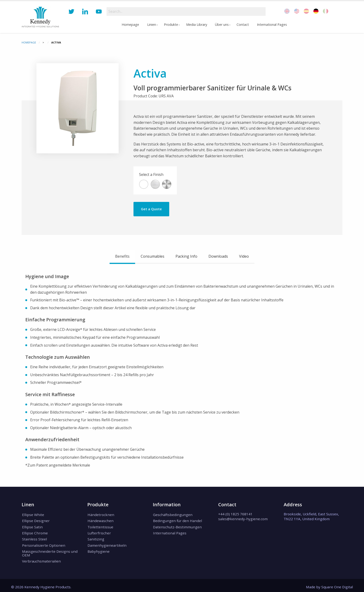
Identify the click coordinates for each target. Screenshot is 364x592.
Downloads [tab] (218, 256)
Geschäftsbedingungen (172, 514)
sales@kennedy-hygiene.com (243, 519)
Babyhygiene (98, 549)
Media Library (197, 25)
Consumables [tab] (153, 256)
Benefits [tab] (122, 256)
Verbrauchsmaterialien (41, 558)
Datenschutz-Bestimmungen (177, 526)
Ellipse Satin (32, 526)
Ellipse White (33, 514)
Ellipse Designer (35, 520)
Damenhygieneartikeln (107, 543)
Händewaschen (100, 520)
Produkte (171, 25)
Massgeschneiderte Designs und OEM (49, 551)
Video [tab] (244, 256)
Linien (150, 25)
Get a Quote (151, 209)
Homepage (129, 25)
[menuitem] (130, 25)
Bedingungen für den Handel (177, 520)
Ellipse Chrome (34, 532)
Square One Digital (337, 584)
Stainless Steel (34, 537)
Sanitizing (96, 537)
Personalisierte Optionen (43, 543)
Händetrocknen (101, 514)
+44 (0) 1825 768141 (235, 514)
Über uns (222, 25)
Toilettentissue (100, 526)
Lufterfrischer (99, 532)
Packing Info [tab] (186, 256)
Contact (244, 25)
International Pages (273, 25)
